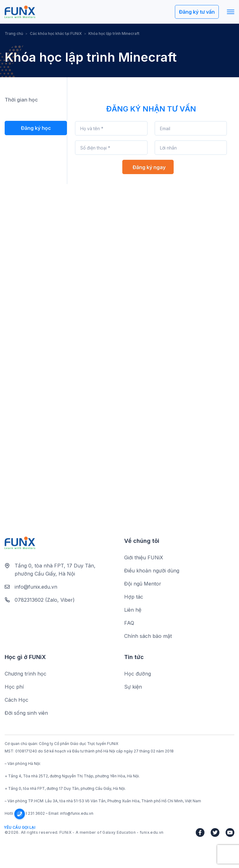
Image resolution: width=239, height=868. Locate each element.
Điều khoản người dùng (152, 571)
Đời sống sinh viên (26, 713)
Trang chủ (14, 33)
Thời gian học (21, 100)
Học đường (138, 674)
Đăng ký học (36, 128)
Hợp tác (134, 597)
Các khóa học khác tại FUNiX (56, 33)
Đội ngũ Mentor (143, 584)
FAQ (129, 623)
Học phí (14, 687)
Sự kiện (133, 687)
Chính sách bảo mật (148, 636)
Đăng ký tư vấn (197, 12)
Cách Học (16, 700)
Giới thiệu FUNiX (144, 558)
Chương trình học (26, 674)
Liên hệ (133, 610)
